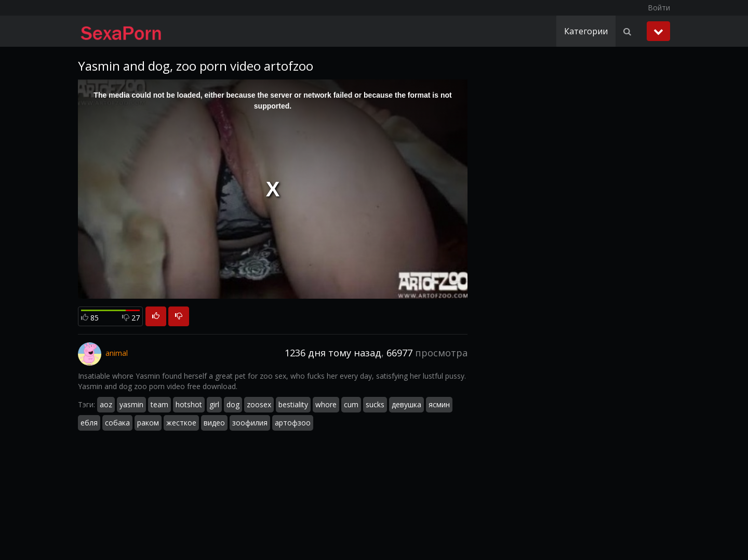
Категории (586, 31)
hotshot (189, 404)
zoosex (259, 404)
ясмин (439, 404)
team (159, 404)
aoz (106, 404)
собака (117, 423)
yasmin (131, 404)
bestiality (293, 404)
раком (148, 423)
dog (233, 404)
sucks (375, 404)
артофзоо (293, 423)
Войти (659, 8)
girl (214, 404)
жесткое (181, 423)
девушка (406, 404)
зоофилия (250, 423)
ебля (89, 423)
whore (326, 404)
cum (351, 404)
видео (214, 423)
